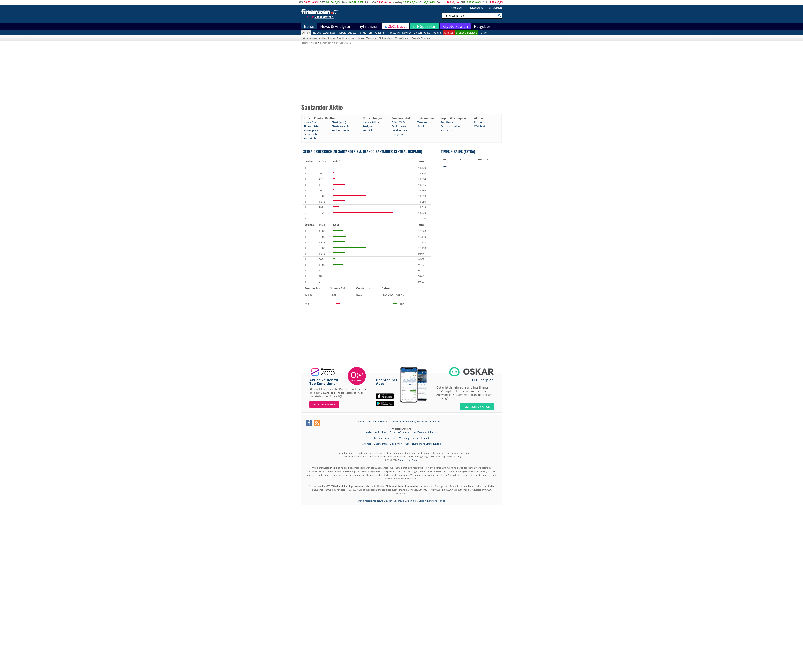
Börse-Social (402, 38)
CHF (463, 2)
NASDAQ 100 (414, 422)
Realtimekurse (346, 38)
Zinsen (418, 33)
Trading (437, 33)
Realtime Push (340, 130)
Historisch (310, 138)
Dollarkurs (399, 501)
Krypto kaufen (455, 26)
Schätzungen (400, 126)
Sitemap (367, 444)
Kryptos (449, 33)
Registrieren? (475, 8)
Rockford (383, 432)
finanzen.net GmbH (408, 460)
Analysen (368, 126)
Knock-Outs (448, 130)
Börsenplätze (312, 130)
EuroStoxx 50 (385, 422)
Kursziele (368, 130)
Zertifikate (329, 33)
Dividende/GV (400, 130)
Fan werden (495, 8)
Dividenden (385, 38)
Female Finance (421, 38)
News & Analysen (336, 26)
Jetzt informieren (324, 404)
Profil (421, 126)
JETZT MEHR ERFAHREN (477, 407)
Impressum (391, 438)
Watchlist (480, 126)
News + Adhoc (371, 122)
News (380, 501)
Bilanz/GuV (398, 122)
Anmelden (457, 8)
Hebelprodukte (347, 33)
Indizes (317, 33)
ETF (370, 33)
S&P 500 (440, 422)
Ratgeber (482, 26)
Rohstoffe (394, 33)
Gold (486, 2)
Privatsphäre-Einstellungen (426, 444)
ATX (301, 2)
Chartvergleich (340, 126)
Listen (360, 38)
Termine (371, 38)
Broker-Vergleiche (466, 33)
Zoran (393, 432)
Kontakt (378, 438)
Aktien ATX (364, 422)
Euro (440, 2)
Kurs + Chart (311, 122)
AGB (406, 444)
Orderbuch (310, 134)
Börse (309, 26)
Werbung (404, 438)
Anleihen (380, 33)
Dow (345, 2)
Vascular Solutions (427, 432)
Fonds (362, 33)
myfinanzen (368, 26)
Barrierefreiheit (420, 438)
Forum (483, 33)
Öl (421, 2)
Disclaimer (396, 444)
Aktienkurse (309, 38)
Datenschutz (381, 444)
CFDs (427, 33)
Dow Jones (399, 422)
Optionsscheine (450, 126)
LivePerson (371, 432)
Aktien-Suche (327, 38)
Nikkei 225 (428, 422)
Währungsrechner (367, 501)
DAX (322, 2)
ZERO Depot (397, 26)
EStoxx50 (370, 2)
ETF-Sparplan (424, 26)
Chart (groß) (339, 122)
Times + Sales (312, 126)
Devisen (407, 33)
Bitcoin (422, 501)
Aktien (306, 33)
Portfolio (479, 122)
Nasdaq (397, 2)
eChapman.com (407, 432)
